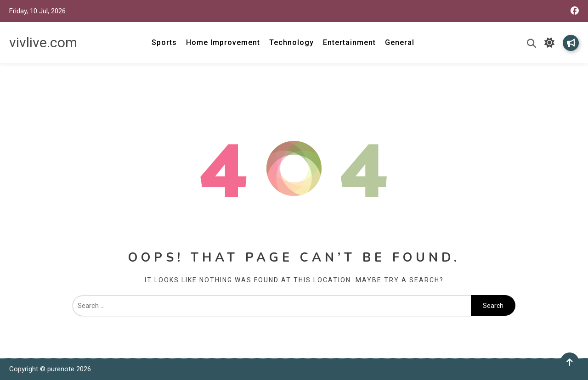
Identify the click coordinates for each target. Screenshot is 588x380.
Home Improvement (223, 42)
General (400, 42)
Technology (291, 42)
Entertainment (349, 42)
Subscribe (571, 43)
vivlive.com (43, 42)
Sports (164, 42)
